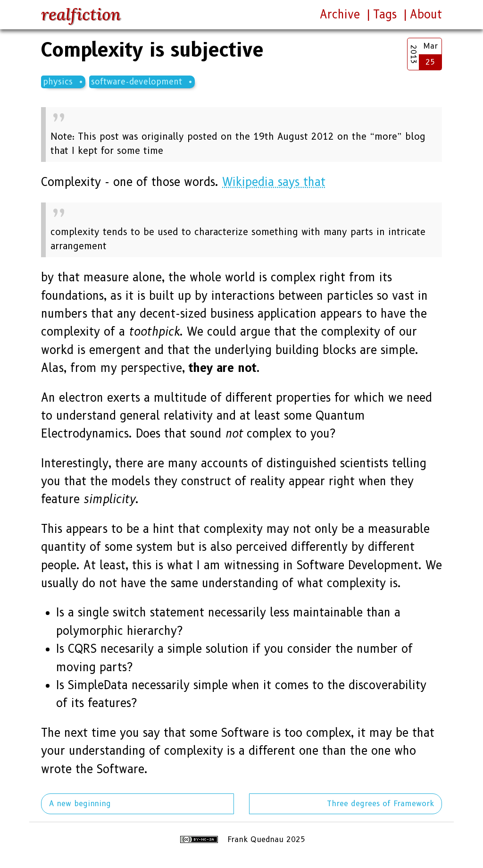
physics (58, 81)
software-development (137, 81)
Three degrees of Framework (380, 804)
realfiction (81, 14)
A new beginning (80, 804)
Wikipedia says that (274, 182)
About (426, 14)
